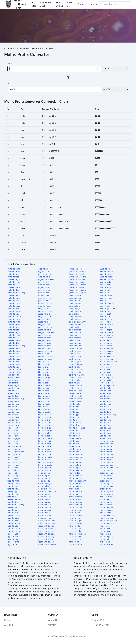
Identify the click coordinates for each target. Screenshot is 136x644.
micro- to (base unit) (78, 481)
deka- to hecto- (45, 489)
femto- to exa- (106, 340)
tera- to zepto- (14, 529)
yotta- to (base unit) (16, 293)
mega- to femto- (45, 351)
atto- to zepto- (106, 436)
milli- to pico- (75, 441)
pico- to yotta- (106, 282)
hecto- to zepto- (46, 462)
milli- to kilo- (74, 420)
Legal (94, 4)
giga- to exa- (13, 539)
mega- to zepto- (45, 356)
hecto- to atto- (45, 460)
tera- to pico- (13, 521)
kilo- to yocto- (44, 412)
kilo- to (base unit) (46, 385)
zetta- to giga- (14, 332)
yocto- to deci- (106, 523)
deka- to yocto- (45, 518)
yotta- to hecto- (14, 287)
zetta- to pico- (14, 362)
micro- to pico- (75, 494)
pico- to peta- (106, 290)
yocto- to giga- (106, 507)
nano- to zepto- (107, 277)
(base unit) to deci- (77, 269)
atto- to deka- (106, 412)
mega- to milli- (44, 340)
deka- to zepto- (45, 515)
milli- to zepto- (75, 449)
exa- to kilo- (13, 391)
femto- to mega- (107, 351)
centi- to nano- (75, 385)
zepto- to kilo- (106, 460)
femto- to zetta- (107, 338)
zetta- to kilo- (13, 338)
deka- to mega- (45, 483)
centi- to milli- (75, 380)
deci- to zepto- (76, 343)
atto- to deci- (105, 417)
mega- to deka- (45, 330)
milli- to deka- (75, 425)
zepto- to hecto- (107, 462)
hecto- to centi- (45, 444)
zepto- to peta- (106, 449)
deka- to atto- (44, 513)
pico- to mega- (106, 298)
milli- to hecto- (75, 423)
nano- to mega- (76, 523)
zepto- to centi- (107, 473)
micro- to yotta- (76, 454)
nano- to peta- (75, 515)
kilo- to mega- (44, 377)
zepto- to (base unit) (109, 468)
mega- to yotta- (45, 309)
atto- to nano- (106, 428)
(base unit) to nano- (78, 279)
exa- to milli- (13, 407)
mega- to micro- (45, 343)
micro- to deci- (75, 483)
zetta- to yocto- (14, 372)
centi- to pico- (75, 388)
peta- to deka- (14, 449)
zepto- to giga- (106, 454)
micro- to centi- (76, 486)
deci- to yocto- (76, 346)
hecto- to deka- (45, 436)
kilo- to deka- (44, 383)
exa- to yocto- (14, 425)
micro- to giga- (75, 468)
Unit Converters (22, 48)
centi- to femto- (76, 391)
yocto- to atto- (106, 542)
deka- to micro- (45, 502)
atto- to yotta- (106, 388)
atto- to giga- (105, 401)
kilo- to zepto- (45, 409)
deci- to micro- (75, 330)
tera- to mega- (14, 494)
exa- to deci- (13, 401)
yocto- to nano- (107, 534)
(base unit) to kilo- (46, 539)
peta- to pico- (14, 468)
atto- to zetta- (106, 391)
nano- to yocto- (107, 279)
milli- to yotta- (75, 401)
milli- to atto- (74, 446)
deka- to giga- (45, 481)
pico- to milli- (105, 317)
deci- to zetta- (75, 298)
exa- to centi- (14, 404)
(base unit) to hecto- (47, 542)
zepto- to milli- (106, 476)
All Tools (33, 4)
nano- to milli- (75, 542)
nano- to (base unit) (78, 534)
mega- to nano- (45, 346)
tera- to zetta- (14, 483)
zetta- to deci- (14, 348)
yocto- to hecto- (107, 515)
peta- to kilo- (13, 444)
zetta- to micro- (14, 356)
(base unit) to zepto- (78, 290)
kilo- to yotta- (44, 362)
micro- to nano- (76, 491)
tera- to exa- (13, 486)
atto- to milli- (105, 423)
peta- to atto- (13, 473)
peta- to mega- (14, 441)
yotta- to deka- (14, 290)
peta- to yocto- (14, 478)
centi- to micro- (76, 383)
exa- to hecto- (14, 393)
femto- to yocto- (107, 385)
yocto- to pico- (106, 536)
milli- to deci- (75, 430)
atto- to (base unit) (108, 415)
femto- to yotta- (107, 335)
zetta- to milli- (13, 354)
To (9, 84)
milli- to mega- (75, 417)
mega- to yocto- (45, 359)
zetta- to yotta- (14, 322)
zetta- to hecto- (14, 340)
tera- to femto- (14, 523)
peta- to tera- (13, 436)
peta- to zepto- (14, 476)
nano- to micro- (76, 544)
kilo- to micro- (44, 396)
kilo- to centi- (44, 391)
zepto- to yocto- (107, 491)
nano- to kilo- (75, 526)
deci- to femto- (76, 338)
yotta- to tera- (14, 277)
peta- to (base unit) (16, 452)
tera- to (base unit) (16, 505)
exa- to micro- (14, 409)
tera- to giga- (13, 491)
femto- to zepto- (107, 383)
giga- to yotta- (14, 534)
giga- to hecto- (45, 274)
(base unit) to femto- (78, 285)
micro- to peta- (76, 462)
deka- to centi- (45, 497)
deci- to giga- (75, 309)
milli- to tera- (74, 412)
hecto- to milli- (44, 446)
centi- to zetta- (75, 351)
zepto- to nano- (107, 481)
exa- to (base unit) (16, 399)
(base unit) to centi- (78, 271)
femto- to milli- (106, 370)
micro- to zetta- (76, 457)
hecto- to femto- (45, 457)
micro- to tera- (75, 465)
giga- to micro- (45, 290)
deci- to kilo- (75, 314)
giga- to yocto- (45, 306)
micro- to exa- (75, 460)
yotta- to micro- (14, 303)
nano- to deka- (76, 531)
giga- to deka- (45, 277)
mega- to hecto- (45, 327)
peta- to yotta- (14, 428)
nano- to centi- (75, 539)
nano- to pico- (106, 269)
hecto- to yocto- (45, 465)
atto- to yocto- (106, 438)
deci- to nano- (75, 332)
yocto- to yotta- (107, 494)
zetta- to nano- (14, 359)
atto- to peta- (105, 396)
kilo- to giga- (44, 375)
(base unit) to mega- (47, 536)
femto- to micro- (107, 372)
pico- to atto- (105, 327)
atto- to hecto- (106, 409)
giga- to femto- (45, 298)
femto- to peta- (106, 343)
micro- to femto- (76, 497)
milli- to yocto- (75, 452)
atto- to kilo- (105, 407)
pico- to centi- (106, 314)
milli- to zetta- (75, 404)
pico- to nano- (106, 322)
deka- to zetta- (45, 470)
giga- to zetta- (14, 536)
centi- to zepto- (76, 396)
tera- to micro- (14, 515)
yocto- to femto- (107, 539)
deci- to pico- (75, 335)
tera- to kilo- (13, 497)
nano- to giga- (75, 521)
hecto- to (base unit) (47, 438)
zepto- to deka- (107, 465)
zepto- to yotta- (107, 441)
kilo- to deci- (44, 388)
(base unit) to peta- (47, 529)
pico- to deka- (106, 306)
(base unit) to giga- (47, 534)
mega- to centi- (45, 338)
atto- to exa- (105, 393)
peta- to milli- (13, 460)
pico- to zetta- (106, 285)
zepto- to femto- (107, 486)
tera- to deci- (13, 507)
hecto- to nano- (45, 452)
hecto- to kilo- (44, 433)
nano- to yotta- (76, 507)
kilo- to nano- (44, 399)
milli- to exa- (74, 407)
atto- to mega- (106, 404)
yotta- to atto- (14, 314)
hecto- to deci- (45, 441)
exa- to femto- (14, 417)
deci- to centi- (75, 324)
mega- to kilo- (44, 324)
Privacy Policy (99, 620)
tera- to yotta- (14, 481)
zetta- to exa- (14, 324)
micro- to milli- (75, 489)
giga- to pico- (44, 295)
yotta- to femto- (14, 311)
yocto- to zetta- (107, 497)
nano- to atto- (106, 274)
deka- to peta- (45, 476)
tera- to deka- (14, 502)
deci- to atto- (75, 340)
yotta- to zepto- (15, 317)
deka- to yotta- (45, 468)
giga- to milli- (44, 287)
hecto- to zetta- (45, 417)
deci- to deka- (75, 319)
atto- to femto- (106, 433)
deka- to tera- (44, 478)
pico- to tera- (105, 293)
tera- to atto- (13, 526)
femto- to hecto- (107, 356)
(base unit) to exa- (46, 526)
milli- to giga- (75, 415)
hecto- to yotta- (45, 415)
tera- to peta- (13, 489)
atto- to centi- (106, 420)
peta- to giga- (14, 438)
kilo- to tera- (44, 372)
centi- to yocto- (76, 399)
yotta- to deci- (14, 295)
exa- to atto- (13, 420)
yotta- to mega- (14, 282)
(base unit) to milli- (77, 274)
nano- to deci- (75, 536)
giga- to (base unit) (47, 279)
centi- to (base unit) (78, 375)
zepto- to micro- (107, 478)
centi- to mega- (76, 364)
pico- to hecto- (106, 303)
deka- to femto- (45, 510)
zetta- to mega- (14, 335)
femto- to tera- (106, 346)
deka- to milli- (44, 499)
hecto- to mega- (45, 430)
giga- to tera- (13, 544)
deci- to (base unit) (77, 322)
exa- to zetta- (14, 377)
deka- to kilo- (44, 486)
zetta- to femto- (14, 364)
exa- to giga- (13, 385)
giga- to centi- (44, 285)
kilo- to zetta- (44, 364)
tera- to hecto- (14, 499)
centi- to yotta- (75, 348)
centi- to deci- (75, 377)
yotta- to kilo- (13, 285)
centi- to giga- (75, 362)
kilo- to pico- (44, 401)
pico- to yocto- (106, 332)
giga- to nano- (45, 293)
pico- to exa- (105, 287)
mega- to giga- (45, 322)
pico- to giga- (106, 295)
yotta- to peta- (14, 274)
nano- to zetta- (76, 510)
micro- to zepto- (76, 502)
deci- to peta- (75, 303)
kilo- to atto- (44, 407)
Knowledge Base (46, 4)
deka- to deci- (45, 494)
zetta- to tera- (14, 330)
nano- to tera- (75, 518)
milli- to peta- (75, 409)
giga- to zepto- (45, 303)
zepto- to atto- (106, 489)
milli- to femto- (75, 444)
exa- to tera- (13, 383)
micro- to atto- (75, 499)
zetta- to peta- (14, 327)
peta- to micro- (14, 462)
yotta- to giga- (14, 279)
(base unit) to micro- (78, 277)
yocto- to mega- (107, 510)
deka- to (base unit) (47, 491)
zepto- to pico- (106, 483)
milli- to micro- (75, 436)
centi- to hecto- (76, 370)
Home (23, 4)
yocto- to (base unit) (109, 521)
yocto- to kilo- (106, 513)
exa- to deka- (14, 396)
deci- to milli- (75, 327)
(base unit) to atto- (77, 287)
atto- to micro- (106, 425)
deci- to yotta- (75, 295)
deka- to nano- (45, 505)
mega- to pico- (45, 348)
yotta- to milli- (13, 301)
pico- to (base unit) (108, 309)
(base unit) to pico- (77, 282)
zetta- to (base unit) (16, 346)
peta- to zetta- (14, 430)
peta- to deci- (14, 454)
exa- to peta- (13, 380)
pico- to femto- (106, 324)
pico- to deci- (106, 311)
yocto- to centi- (106, 526)
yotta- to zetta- (14, 269)
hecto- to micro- (45, 449)
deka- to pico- (45, 507)
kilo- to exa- (44, 367)
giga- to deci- (44, 282)
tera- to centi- (14, 510)
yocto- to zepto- (107, 544)
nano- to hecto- (76, 529)
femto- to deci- (106, 364)
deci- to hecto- (76, 317)
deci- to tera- (75, 306)
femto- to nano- (107, 375)
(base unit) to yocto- (78, 293)
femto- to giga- (106, 348)
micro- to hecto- (76, 476)
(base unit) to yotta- (47, 521)
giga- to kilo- (44, 271)
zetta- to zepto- (15, 370)
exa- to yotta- (14, 375)
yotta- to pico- (14, 309)
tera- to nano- (14, 518)
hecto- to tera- (45, 425)
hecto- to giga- (45, 428)
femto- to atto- (106, 380)
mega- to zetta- (45, 311)
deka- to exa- (44, 473)
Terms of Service (101, 625)
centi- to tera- (75, 359)
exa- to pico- (13, 415)
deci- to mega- (76, 311)
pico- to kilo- (105, 301)
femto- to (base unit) (109, 362)
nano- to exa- (75, 513)
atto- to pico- (105, 430)
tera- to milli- (13, 513)
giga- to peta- (14, 542)
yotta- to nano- (14, 306)
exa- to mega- (14, 388)
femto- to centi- (106, 367)
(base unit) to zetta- (47, 523)
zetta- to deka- (14, 343)
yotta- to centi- (14, 298)
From (10, 64)
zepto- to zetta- (107, 444)
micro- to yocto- (76, 505)
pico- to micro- (106, 319)
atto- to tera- (105, 399)
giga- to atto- (44, 301)
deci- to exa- (75, 301)
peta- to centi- (14, 457)
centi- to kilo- (75, 367)
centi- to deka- (76, 372)
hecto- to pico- (45, 454)
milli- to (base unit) (77, 428)
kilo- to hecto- (44, 380)
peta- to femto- (14, 470)
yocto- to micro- (107, 531)
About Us (70, 4)
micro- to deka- (76, 478)
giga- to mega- (45, 269)
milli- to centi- (75, 433)
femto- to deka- (107, 359)
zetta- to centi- (14, 351)
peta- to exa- (13, 433)
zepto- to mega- (107, 457)
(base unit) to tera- (46, 531)
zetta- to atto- (14, 367)
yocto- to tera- (106, 505)
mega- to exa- (45, 314)
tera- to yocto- (14, 531)
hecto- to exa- (45, 420)
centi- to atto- (75, 393)
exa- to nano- (14, 412)
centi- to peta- (75, 356)
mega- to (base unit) (47, 332)
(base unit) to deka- (47, 544)
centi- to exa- (75, 354)
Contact (81, 4)
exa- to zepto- (14, 423)
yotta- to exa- (14, 271)
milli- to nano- (75, 438)
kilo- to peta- (44, 370)
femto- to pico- (106, 377)
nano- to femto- (107, 271)
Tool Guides (59, 4)
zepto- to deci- (106, 470)
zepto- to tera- (106, 452)
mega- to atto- (45, 354)
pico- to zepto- (106, 330)
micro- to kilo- (75, 473)
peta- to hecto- (14, 446)
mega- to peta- (45, 317)
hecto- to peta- (45, 423)
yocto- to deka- (107, 518)
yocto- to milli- (106, 529)
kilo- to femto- (44, 404)
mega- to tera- (45, 319)
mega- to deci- (45, 335)
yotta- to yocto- (14, 319)
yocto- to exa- (106, 499)
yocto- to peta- (106, 502)
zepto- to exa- (106, 446)
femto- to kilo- (106, 354)
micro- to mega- (76, 470)
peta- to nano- (14, 465)
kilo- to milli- (43, 393)
